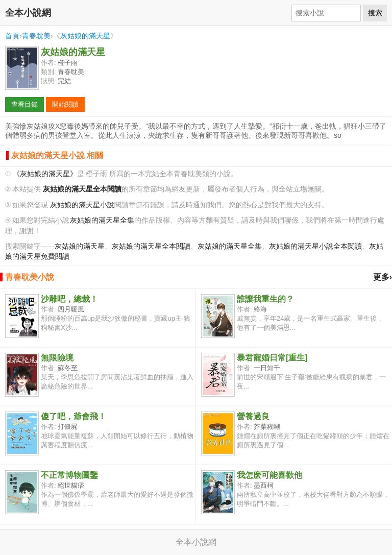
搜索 (375, 13)
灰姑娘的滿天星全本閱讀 (151, 246)
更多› (383, 277)
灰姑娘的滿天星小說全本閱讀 (315, 246)
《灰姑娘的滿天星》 (45, 174)
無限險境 (57, 358)
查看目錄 (24, 104)
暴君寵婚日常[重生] (272, 358)
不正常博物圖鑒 (69, 475)
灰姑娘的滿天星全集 (102, 220)
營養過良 (253, 416)
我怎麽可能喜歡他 (269, 475)
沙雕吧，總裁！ (69, 299)
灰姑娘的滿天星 (85, 36)
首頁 (12, 36)
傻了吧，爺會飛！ (73, 416)
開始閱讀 (65, 104)
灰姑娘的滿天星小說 (82, 205)
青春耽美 (36, 36)
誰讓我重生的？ (265, 299)
